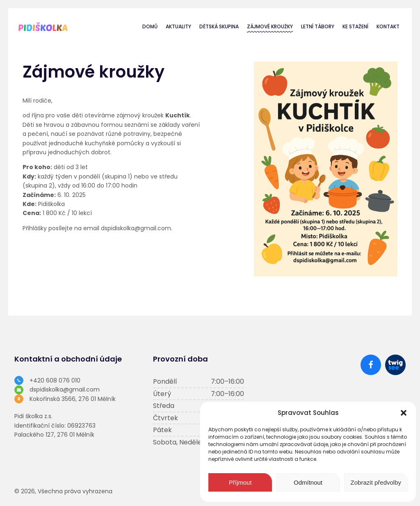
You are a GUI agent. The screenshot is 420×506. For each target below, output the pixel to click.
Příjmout (240, 482)
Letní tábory (318, 26)
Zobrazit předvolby (376, 482)
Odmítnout (308, 482)
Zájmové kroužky (270, 26)
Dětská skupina (219, 26)
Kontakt (388, 26)
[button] (404, 413)
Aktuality (178, 26)
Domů (150, 26)
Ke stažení (355, 26)
